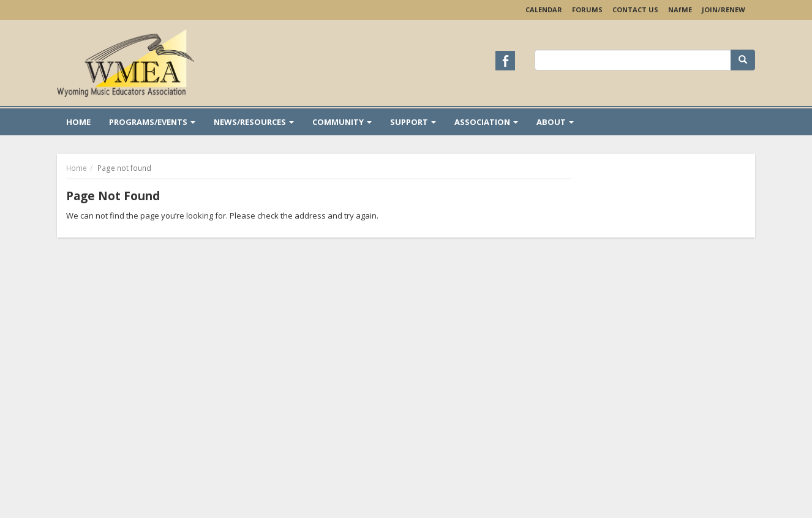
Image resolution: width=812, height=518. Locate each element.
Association (486, 122)
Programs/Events (152, 122)
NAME (680, 9)
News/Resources (254, 122)
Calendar (544, 9)
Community (342, 122)
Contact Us (635, 9)
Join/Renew (724, 9)
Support (413, 122)
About (555, 122)
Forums (587, 9)
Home (78, 122)
